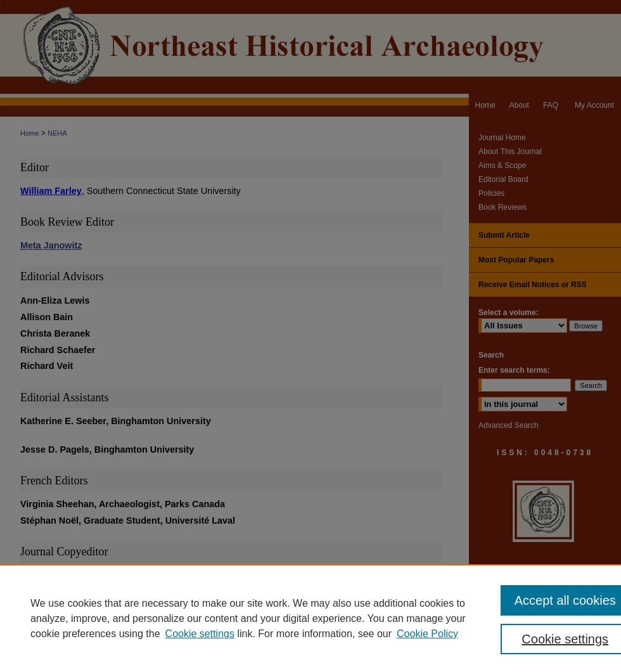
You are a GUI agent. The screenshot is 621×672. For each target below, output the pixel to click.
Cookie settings (200, 634)
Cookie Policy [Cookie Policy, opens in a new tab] (427, 634)
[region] (310, 618)
